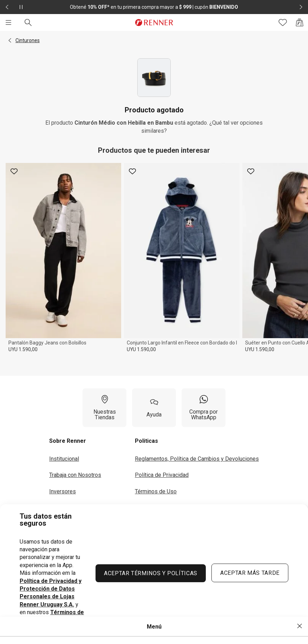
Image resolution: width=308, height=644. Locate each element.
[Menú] (8, 22)
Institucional (64, 459)
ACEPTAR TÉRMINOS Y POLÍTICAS (151, 573)
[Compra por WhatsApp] (204, 408)
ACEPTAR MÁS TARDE (250, 573)
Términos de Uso (156, 491)
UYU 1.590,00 (23, 349)
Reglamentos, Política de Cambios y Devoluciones (197, 459)
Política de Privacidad (162, 475)
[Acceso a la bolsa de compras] (300, 22)
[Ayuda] (154, 408)
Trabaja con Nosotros (75, 475)
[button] (10, 40)
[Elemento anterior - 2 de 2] (7, 7)
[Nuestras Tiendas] (104, 408)
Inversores (63, 491)
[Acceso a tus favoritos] (283, 22)
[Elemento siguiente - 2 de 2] (301, 7)
